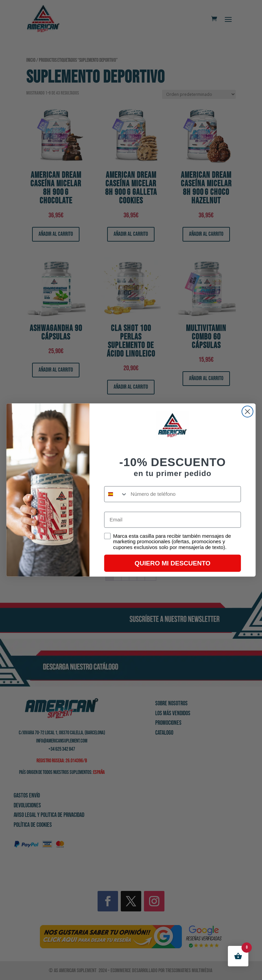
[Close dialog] (248, 412)
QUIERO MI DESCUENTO (173, 563)
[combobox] (116, 494)
